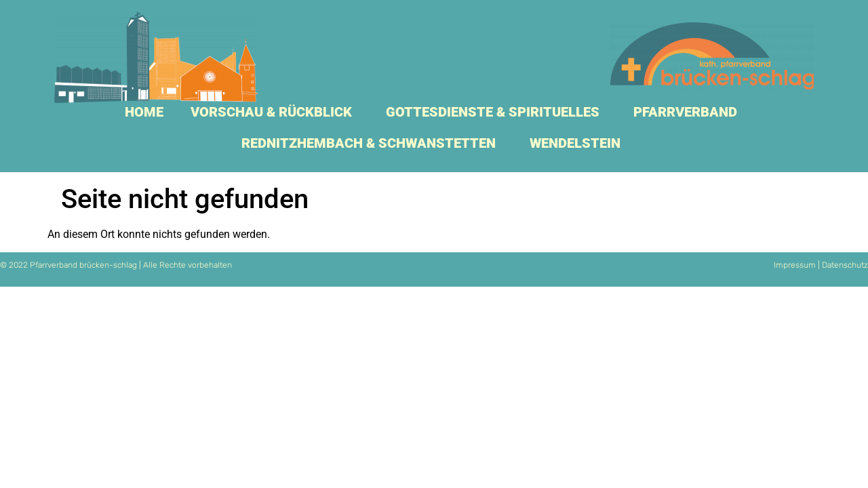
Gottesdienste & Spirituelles (496, 112)
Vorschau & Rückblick (275, 112)
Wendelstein (578, 143)
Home (144, 112)
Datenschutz (845, 265)
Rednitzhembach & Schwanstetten (372, 143)
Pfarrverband (689, 112)
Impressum (795, 265)
